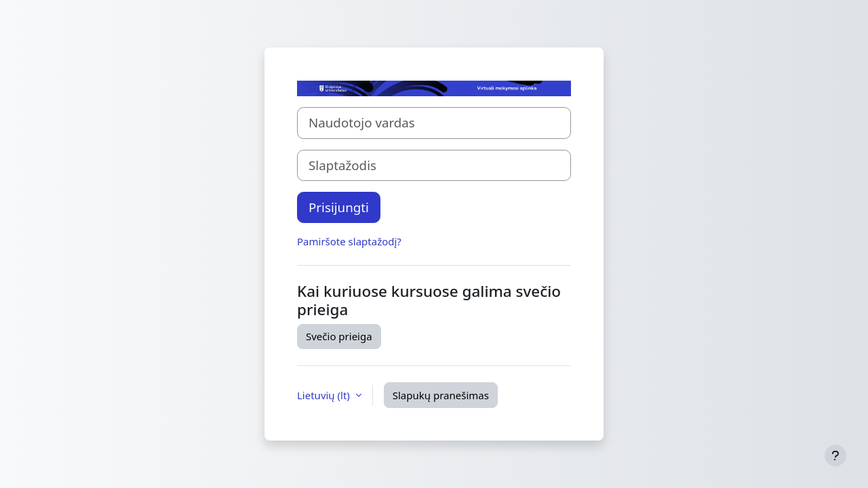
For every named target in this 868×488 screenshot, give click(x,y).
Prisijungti (339, 207)
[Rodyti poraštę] (835, 455)
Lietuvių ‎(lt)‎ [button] (325, 395)
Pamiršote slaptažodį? (349, 241)
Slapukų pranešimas (441, 395)
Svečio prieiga (339, 336)
